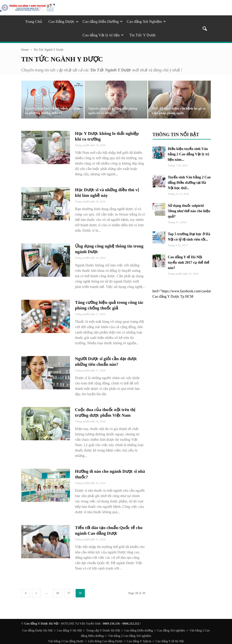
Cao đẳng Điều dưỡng (139, 630)
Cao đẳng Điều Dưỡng (103, 22)
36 (58, 593)
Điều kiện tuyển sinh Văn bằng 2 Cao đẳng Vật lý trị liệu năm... (189, 154)
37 (69, 593)
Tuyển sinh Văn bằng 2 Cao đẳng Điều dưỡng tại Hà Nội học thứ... (189, 183)
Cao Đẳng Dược (63, 22)
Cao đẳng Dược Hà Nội (37, 630)
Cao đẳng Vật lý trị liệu (103, 35)
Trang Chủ (34, 22)
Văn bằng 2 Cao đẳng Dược (66, 641)
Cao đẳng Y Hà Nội (69, 630)
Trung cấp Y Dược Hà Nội (103, 630)
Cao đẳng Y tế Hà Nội (170, 641)
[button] (205, 29)
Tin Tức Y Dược (143, 35)
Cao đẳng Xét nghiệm (171, 630)
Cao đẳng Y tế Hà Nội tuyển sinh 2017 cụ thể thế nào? (189, 262)
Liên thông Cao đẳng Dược (105, 641)
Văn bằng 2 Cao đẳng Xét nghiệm (129, 636)
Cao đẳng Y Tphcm (139, 641)
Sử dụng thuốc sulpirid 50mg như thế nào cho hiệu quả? (189, 211)
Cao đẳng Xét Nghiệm (146, 22)
